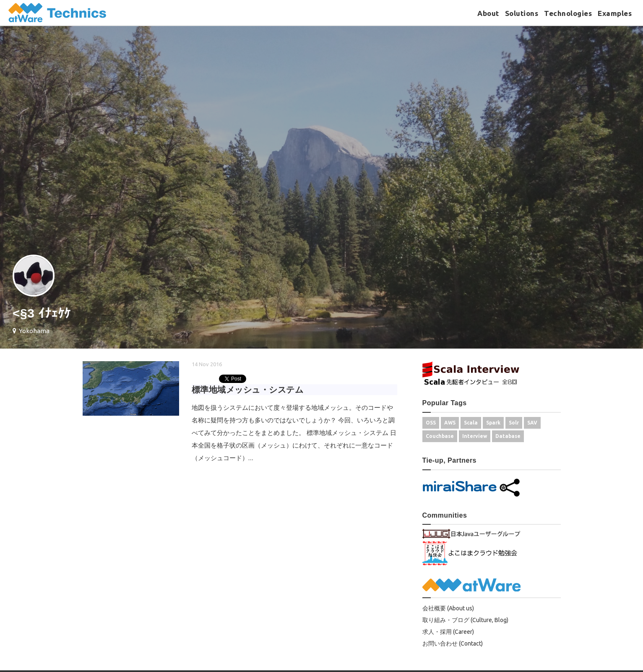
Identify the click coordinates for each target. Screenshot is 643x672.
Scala (471, 423)
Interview (475, 436)
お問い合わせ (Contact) (453, 643)
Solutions (522, 13)
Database (508, 436)
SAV (532, 423)
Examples (615, 13)
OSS (431, 423)
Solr (514, 423)
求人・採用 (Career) (448, 632)
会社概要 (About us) (448, 608)
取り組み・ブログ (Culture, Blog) (465, 620)
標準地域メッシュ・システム (248, 390)
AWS (450, 423)
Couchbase (440, 436)
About (488, 13)
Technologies (568, 13)
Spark (493, 423)
